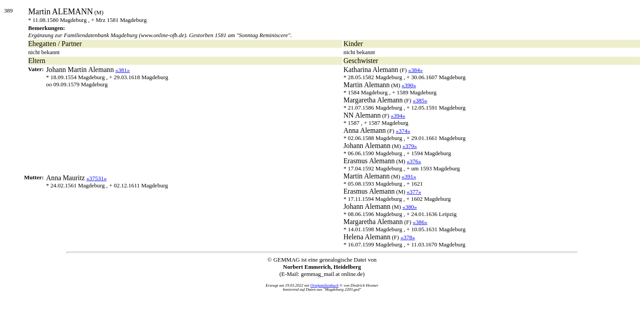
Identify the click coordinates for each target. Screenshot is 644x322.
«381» (123, 70)
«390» (409, 85)
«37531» (97, 178)
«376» (414, 161)
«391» (409, 176)
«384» (416, 70)
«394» (398, 116)
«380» (410, 207)
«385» (420, 100)
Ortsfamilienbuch (324, 285)
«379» (410, 146)
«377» (414, 192)
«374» (403, 131)
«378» (408, 237)
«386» (420, 222)
